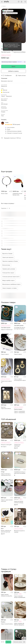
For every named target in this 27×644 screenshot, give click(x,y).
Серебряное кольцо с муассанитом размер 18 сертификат (20, 473)
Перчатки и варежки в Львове (10, 261)
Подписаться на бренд (19, 52)
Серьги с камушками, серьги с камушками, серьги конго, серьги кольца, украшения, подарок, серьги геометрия (20, 412)
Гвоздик (3, 112)
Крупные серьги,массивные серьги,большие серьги (6, 408)
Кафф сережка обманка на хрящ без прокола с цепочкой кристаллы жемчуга (6, 595)
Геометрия (4, 108)
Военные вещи (6, 265)
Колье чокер (4, 194)
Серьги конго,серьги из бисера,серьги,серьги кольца (7, 382)
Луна (2, 116)
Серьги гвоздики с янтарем (10, 288)
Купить (14, 67)
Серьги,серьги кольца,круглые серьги (20, 380)
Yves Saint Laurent (6, 52)
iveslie (7, 123)
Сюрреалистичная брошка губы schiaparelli (17, 194)
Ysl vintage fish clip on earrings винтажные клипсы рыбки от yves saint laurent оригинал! (20, 328)
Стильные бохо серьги (8, 273)
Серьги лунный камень (7, 624)
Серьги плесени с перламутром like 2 (6, 475)
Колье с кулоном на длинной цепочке (6, 531)
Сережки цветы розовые (9, 269)
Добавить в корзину (14, 71)
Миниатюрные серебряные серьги (11, 284)
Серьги (4, 6)
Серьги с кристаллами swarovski (7, 501)
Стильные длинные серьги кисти (11, 277)
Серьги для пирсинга (8, 257)
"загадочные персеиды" (17, 445)
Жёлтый (5, 90)
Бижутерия (4, 100)
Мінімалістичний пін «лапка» (19, 531)
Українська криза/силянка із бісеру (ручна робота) (19, 502)
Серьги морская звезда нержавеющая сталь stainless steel (20, 597)
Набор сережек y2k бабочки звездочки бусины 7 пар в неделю (20, 624)
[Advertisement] (13, 155)
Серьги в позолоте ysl (7, 330)
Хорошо (6, 49)
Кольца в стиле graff (6, 445)
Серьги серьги (5, 354)
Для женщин (4, 104)
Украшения (9, 96)
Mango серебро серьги (8, 280)
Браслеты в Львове (7, 254)
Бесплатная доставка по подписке (13, 62)
